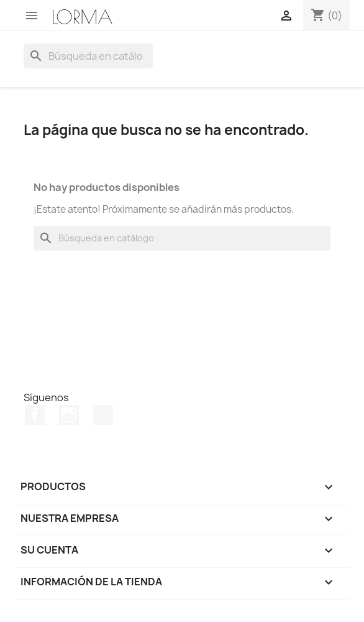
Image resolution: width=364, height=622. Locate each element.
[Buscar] (88, 56)
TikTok (103, 415)
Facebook (35, 415)
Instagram (69, 415)
